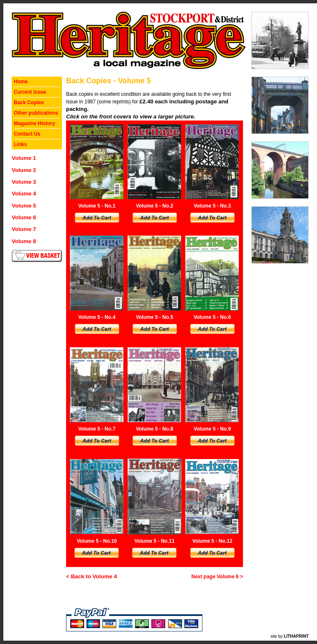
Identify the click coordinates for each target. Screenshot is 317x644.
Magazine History (35, 123)
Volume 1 (24, 158)
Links (20, 144)
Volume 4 (24, 194)
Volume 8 (24, 241)
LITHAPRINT (296, 636)
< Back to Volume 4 (92, 576)
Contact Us (27, 134)
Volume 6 (24, 217)
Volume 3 (24, 182)
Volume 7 (24, 229)
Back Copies (29, 103)
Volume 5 (24, 206)
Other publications (36, 113)
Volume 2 (24, 170)
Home (21, 82)
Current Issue (30, 92)
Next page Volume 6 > (217, 577)
